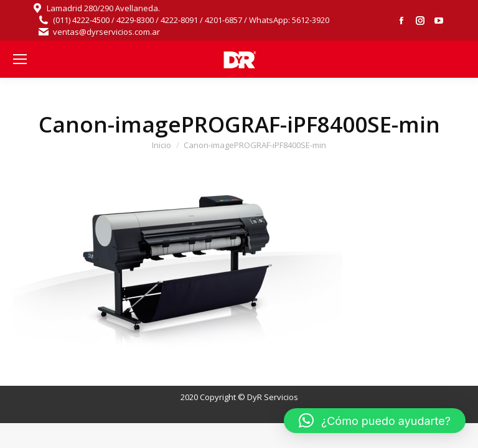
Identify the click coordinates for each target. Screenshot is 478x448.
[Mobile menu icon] (20, 59)
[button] (375, 421)
